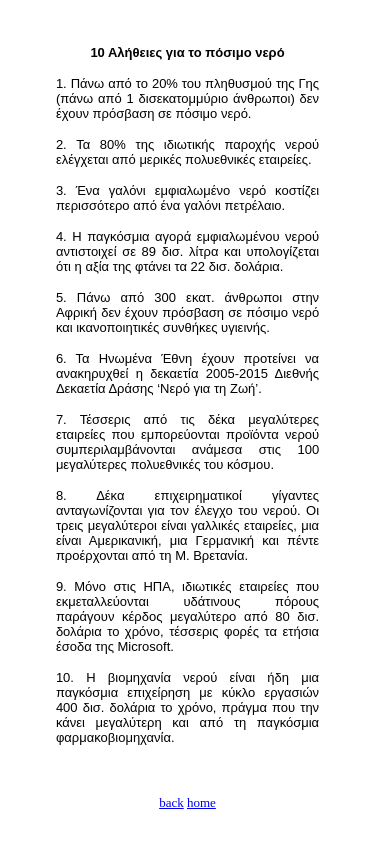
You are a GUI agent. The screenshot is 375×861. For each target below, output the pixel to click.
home (201, 802)
